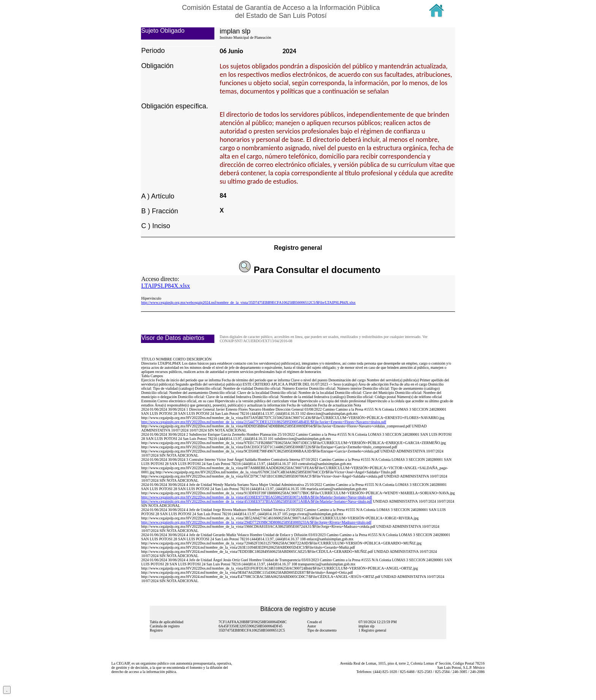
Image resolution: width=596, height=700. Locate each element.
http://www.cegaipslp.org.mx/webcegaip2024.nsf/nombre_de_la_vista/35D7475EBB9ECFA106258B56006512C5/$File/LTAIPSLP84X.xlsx (248, 302)
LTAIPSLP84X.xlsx (165, 286)
